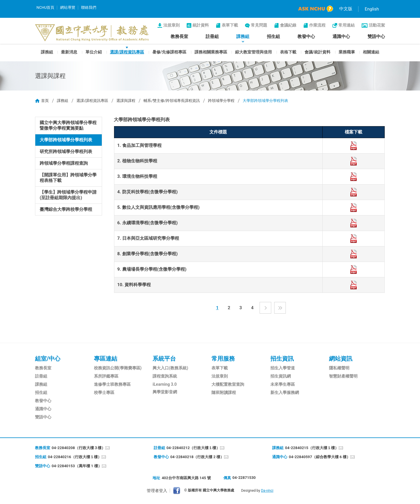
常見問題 (259, 25)
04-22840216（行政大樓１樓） (75, 457)
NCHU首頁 (45, 7)
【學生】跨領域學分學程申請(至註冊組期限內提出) (68, 195)
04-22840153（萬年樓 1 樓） (77, 466)
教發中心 (306, 37)
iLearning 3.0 (164, 384)
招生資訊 (282, 359)
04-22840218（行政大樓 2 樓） (197, 457)
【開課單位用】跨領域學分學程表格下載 (68, 178)
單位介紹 (94, 52)
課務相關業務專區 (211, 52)
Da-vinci (267, 491)
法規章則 (171, 25)
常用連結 (346, 25)
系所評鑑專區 (106, 376)
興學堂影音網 (165, 392)
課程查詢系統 (165, 376)
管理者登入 (157, 491)
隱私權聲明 (339, 368)
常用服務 (223, 359)
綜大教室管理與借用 (253, 52)
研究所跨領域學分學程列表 (66, 152)
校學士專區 (104, 392)
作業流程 (317, 25)
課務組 (243, 37)
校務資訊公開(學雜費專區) (118, 368)
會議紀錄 (288, 25)
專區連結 (106, 359)
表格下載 (288, 52)
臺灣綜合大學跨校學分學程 (66, 209)
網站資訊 (341, 359)
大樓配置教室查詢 (228, 384)
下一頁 (265, 308)
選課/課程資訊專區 (127, 52)
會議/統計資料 (317, 52)
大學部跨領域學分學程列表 (66, 140)
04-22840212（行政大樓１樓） (193, 448)
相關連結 (371, 52)
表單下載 (230, 25)
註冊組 (212, 37)
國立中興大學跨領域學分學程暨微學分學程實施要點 (68, 125)
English (372, 9)
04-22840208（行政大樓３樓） (78, 448)
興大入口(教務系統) (170, 368)
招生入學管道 (283, 368)
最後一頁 (280, 308)
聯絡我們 (89, 7)
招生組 (273, 37)
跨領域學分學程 (221, 101)
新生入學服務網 (285, 392)
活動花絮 (377, 25)
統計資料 (201, 25)
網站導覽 (68, 7)
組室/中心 (48, 359)
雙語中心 (376, 37)
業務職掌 (347, 52)
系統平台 (164, 359)
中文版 (346, 9)
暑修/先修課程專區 (169, 52)
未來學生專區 (283, 384)
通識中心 (341, 37)
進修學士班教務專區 (112, 384)
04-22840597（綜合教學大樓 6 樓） (320, 457)
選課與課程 (126, 101)
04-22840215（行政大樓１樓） (312, 448)
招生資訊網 (281, 376)
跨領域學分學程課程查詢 (64, 163)
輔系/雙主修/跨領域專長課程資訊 (172, 101)
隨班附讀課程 (224, 392)
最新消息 (69, 52)
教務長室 (179, 37)
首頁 (45, 101)
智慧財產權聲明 (343, 376)
